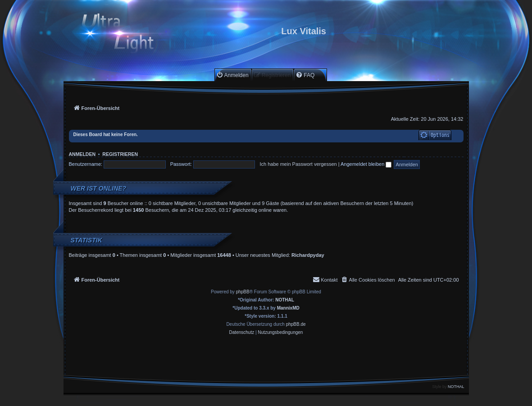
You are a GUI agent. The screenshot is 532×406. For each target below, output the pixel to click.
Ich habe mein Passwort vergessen (298, 164)
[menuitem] (232, 75)
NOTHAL (285, 300)
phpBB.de (296, 324)
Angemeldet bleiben (366, 164)
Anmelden (82, 154)
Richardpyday (308, 255)
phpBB (243, 292)
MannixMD (288, 308)
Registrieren (120, 154)
